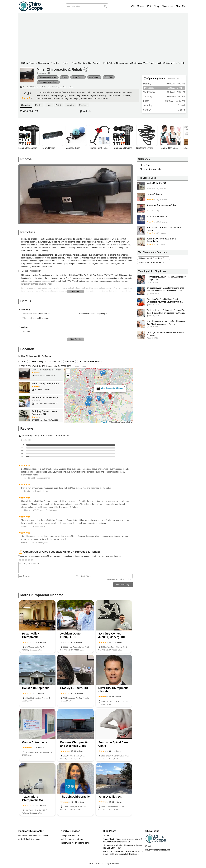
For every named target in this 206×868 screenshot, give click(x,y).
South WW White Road (48, 82)
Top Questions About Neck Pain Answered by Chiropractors (162, 280)
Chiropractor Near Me (173, 6)
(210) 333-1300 (31, 111)
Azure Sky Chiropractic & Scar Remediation (162, 242)
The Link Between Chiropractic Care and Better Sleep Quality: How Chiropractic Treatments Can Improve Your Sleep (162, 313)
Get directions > (81, 366)
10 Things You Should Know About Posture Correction (162, 335)
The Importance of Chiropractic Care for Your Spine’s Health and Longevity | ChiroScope (123, 853)
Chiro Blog (153, 6)
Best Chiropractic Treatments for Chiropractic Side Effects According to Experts (162, 324)
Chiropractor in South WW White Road (135, 63)
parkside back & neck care (150, 262)
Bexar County (78, 63)
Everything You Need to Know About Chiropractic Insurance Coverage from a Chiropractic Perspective (162, 302)
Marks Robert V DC (162, 186)
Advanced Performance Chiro (162, 208)
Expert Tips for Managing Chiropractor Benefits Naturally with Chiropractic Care (124, 840)
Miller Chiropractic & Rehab (171, 63)
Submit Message (123, 585)
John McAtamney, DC (162, 219)
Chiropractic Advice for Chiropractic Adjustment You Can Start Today (124, 847)
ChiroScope (138, 6)
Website (87, 111)
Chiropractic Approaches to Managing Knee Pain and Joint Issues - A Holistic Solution (162, 291)
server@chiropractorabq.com (158, 850)
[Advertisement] (105, 37)
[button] (110, 397)
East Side (108, 63)
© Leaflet (105, 422)
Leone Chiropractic (162, 197)
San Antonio (94, 63)
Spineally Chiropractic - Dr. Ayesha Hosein (162, 231)
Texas (65, 63)
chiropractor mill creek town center (154, 258)
